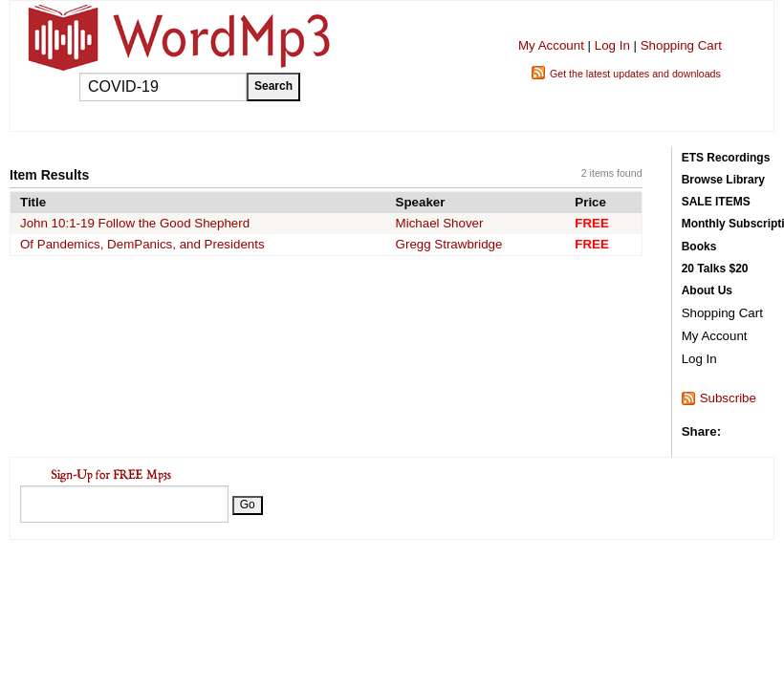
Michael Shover (440, 223)
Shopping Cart (681, 45)
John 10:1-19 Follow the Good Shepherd (135, 223)
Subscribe (728, 398)
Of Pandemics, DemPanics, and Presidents (142, 244)
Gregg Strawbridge (449, 244)
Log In (612, 45)
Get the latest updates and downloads (635, 74)
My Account (551, 45)
